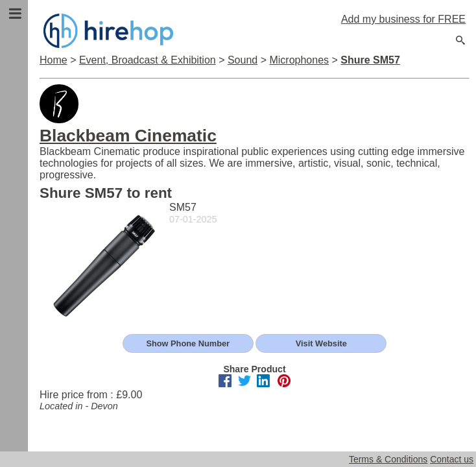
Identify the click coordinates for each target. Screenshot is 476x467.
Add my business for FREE (403, 19)
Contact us (452, 459)
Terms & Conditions (388, 459)
